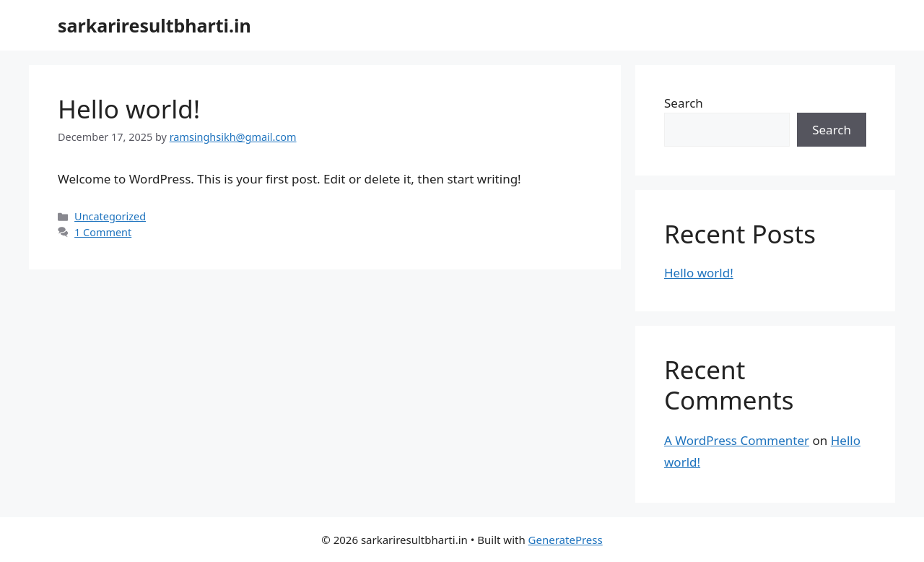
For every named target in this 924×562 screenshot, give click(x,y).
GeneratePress (566, 540)
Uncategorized (110, 216)
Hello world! (129, 109)
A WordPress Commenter (737, 440)
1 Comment (103, 232)
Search (684, 103)
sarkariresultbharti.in (154, 25)
